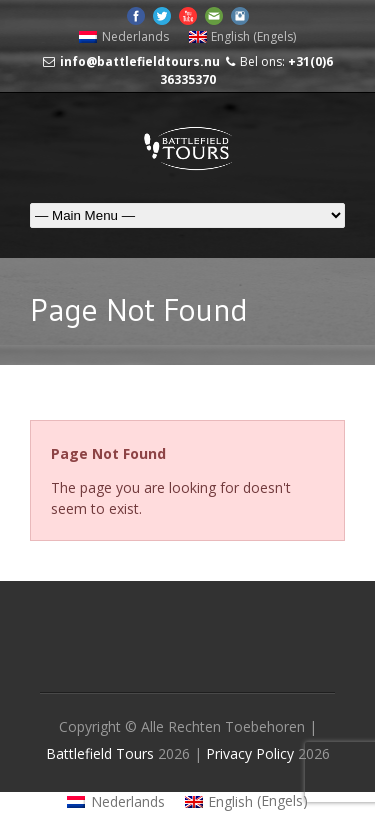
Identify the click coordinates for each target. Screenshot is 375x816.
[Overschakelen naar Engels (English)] (243, 37)
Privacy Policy (252, 753)
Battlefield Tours (100, 753)
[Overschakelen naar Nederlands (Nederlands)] (124, 37)
